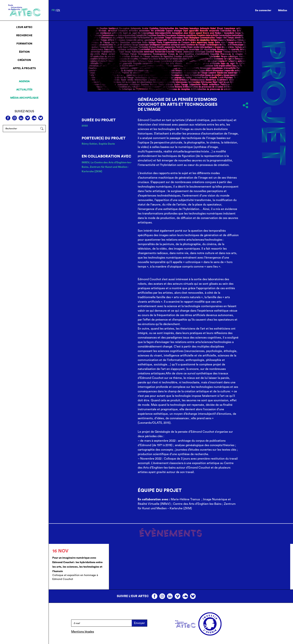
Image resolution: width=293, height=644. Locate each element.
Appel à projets (24, 68)
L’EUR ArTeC (24, 27)
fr (53, 10)
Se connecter (263, 10)
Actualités (24, 90)
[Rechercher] (20, 129)
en (58, 10)
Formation (24, 44)
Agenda (24, 81)
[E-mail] (101, 623)
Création (24, 60)
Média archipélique (24, 98)
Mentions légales (83, 632)
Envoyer (139, 623)
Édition (24, 52)
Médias (283, 10)
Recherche (24, 35)
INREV (85, 163)
